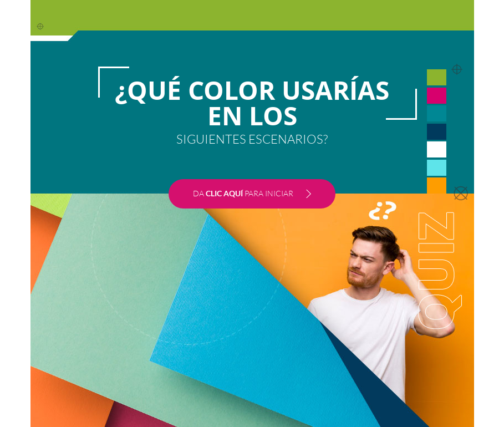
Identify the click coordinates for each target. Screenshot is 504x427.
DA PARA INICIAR (243, 193)
